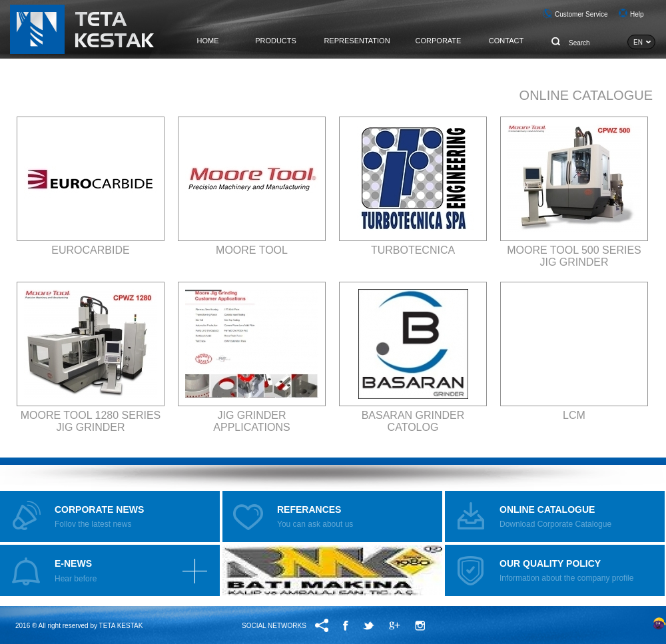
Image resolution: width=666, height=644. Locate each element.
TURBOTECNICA (413, 250)
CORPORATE (439, 41)
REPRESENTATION (357, 41)
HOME (208, 41)
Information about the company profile (566, 570)
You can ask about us (315, 516)
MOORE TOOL (252, 250)
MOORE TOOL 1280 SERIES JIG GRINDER (91, 421)
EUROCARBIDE (90, 250)
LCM (574, 415)
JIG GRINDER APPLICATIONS (251, 421)
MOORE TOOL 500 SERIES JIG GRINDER (574, 256)
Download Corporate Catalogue (555, 516)
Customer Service (581, 14)
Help (637, 14)
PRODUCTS (276, 41)
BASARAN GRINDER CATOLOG (413, 421)
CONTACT (506, 41)
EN (638, 42)
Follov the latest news (99, 516)
